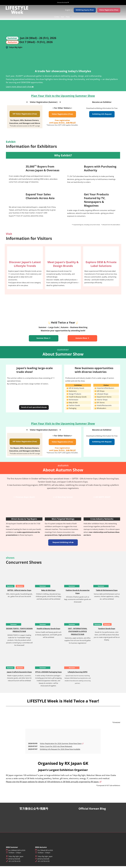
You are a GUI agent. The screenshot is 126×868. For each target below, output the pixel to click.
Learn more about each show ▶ (20, 88)
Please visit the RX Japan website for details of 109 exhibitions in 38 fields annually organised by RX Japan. (53, 784)
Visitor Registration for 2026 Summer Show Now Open (61, 745)
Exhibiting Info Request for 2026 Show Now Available (60, 751)
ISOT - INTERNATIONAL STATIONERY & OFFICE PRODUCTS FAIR (78, 633)
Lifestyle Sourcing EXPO (78, 674)
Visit (62, 19)
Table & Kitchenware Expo (107, 592)
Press (68, 19)
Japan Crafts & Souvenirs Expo (19, 674)
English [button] (69, 12)
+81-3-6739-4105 (14, 863)
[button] (85, 12)
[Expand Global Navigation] (63, 2)
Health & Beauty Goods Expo (48, 630)
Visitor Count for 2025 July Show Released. (56, 748)
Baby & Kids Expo (48, 592)
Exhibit (57, 19)
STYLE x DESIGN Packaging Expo (48, 674)
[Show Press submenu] (71, 19)
